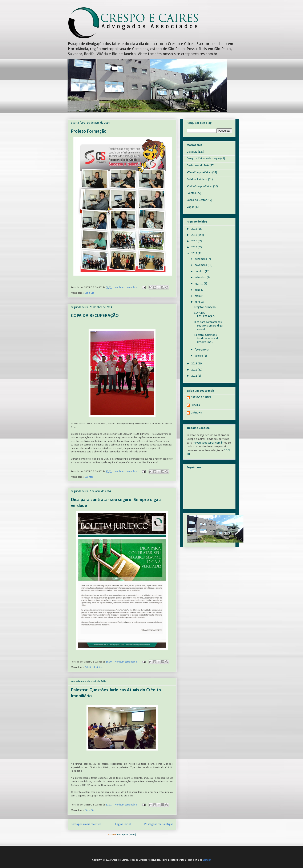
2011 (195, 376)
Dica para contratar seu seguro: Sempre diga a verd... (208, 326)
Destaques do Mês (198, 166)
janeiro (199, 356)
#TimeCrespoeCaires (199, 173)
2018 (195, 229)
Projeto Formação (89, 131)
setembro (201, 278)
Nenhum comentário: (126, 288)
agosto (199, 284)
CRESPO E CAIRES (201, 398)
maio (198, 296)
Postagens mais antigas (159, 824)
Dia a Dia (89, 293)
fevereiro (201, 350)
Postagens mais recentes (86, 824)
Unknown (196, 413)
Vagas (190, 207)
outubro (200, 271)
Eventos (89, 477)
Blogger (207, 860)
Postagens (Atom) (127, 835)
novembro (201, 265)
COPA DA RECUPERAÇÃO (95, 316)
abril (198, 302)
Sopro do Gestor (197, 200)
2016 (195, 241)
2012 (195, 370)
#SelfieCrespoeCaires (200, 186)
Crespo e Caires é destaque (203, 159)
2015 (195, 247)
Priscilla (195, 405)
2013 (195, 364)
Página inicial (123, 824)
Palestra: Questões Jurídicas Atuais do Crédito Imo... (207, 339)
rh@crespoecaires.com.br (208, 443)
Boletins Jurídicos (94, 667)
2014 (195, 254)
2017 (195, 235)
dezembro (201, 259)
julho (198, 290)
